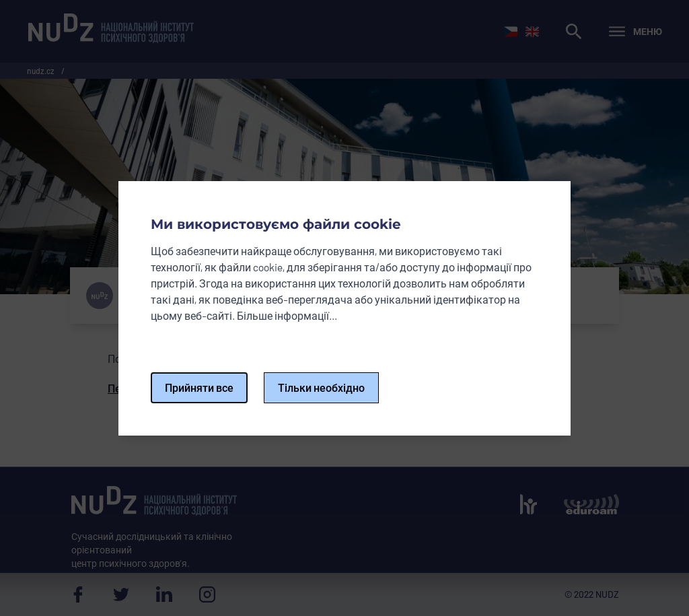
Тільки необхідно (321, 387)
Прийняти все (199, 387)
